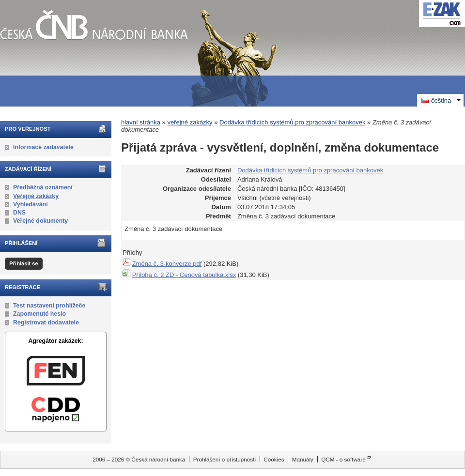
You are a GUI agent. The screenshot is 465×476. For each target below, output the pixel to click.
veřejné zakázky (190, 122)
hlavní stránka (141, 122)
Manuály (303, 459)
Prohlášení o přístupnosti (225, 459)
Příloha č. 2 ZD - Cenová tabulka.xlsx (184, 275)
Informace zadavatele (43, 147)
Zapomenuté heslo (39, 314)
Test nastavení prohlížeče (49, 306)
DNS (19, 213)
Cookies (274, 459)
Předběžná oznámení (43, 187)
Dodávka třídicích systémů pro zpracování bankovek (292, 122)
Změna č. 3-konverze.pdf (167, 264)
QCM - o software (343, 459)
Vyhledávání (31, 204)
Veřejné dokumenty (40, 221)
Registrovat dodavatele (46, 322)
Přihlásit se (23, 263)
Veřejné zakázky (36, 196)
